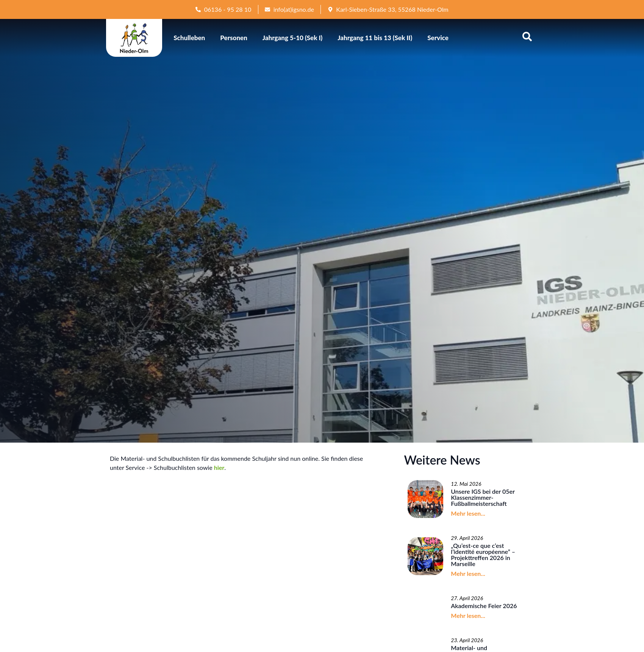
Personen (234, 38)
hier (219, 467)
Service (438, 38)
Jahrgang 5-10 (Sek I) (293, 38)
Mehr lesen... (468, 513)
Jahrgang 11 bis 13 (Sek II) (375, 38)
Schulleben (189, 38)
